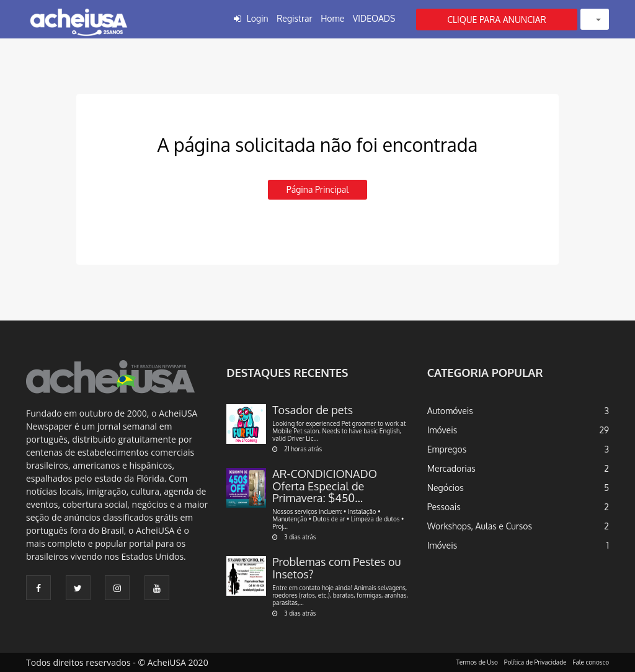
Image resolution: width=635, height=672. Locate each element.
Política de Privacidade (535, 662)
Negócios (446, 488)
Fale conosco (591, 662)
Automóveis (450, 411)
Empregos (447, 449)
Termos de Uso (477, 662)
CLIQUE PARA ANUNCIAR (497, 20)
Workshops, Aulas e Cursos (480, 526)
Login (258, 18)
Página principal (317, 189)
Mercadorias (451, 468)
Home (332, 18)
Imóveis (442, 430)
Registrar (294, 18)
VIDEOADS (374, 18)
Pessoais (444, 507)
